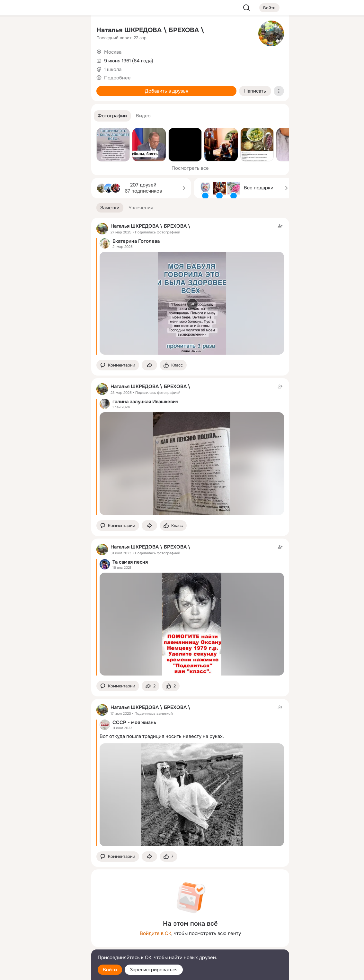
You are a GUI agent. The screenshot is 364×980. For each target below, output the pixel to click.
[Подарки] (15, 87)
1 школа (113, 69)
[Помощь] (15, 116)
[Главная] (15, 31)
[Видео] (72, 59)
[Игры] (72, 87)
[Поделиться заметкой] (149, 365)
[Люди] (44, 59)
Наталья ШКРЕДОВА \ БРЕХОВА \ (150, 30)
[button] (112, 116)
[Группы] (72, 31)
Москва (113, 52)
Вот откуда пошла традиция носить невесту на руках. (162, 736)
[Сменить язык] (44, 944)
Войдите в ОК (155, 933)
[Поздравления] (44, 87)
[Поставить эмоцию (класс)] (173, 365)
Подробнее (117, 78)
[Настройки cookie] (44, 971)
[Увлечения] (44, 31)
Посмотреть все (190, 168)
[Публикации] (15, 59)
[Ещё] (44, 930)
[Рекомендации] (44, 116)
